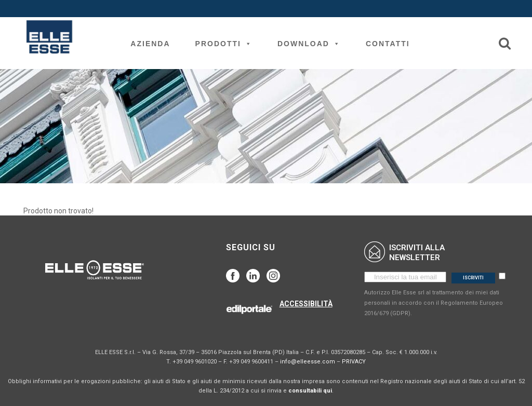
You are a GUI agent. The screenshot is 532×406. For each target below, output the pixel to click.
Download (309, 44)
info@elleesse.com (308, 362)
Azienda (150, 44)
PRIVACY (354, 362)
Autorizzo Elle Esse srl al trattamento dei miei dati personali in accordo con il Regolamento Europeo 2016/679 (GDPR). (434, 303)
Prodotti (224, 44)
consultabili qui (310, 391)
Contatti (388, 44)
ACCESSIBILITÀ (306, 304)
